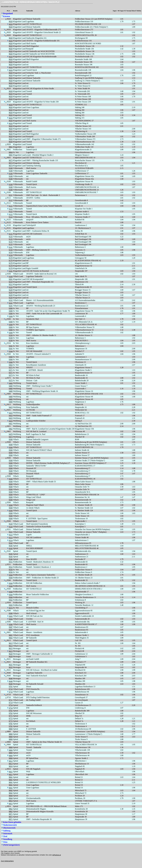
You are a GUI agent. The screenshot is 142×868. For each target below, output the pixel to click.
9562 (11, 600)
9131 (11, 234)
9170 (11, 258)
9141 (11, 247)
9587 (11, 627)
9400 (11, 383)
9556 (11, 570)
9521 (11, 532)
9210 (11, 282)
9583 (11, 616)
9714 (11, 703)
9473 (11, 437)
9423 (11, 407)
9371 (11, 367)
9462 (11, 429)
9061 (11, 147)
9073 (11, 160)
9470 (11, 434)
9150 (11, 250)
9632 (11, 667)
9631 (11, 665)
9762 (11, 713)
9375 (11, 381)
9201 (11, 279)
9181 (11, 271)
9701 (11, 687)
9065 (11, 155)
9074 (11, 163)
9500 (11, 439)
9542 (11, 543)
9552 (11, 567)
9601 (11, 635)
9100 (11, 168)
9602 (11, 638)
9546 (11, 559)
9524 (11, 541)
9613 (11, 643)
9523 (11, 535)
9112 (11, 200)
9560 (11, 575)
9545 (11, 546)
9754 (11, 705)
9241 (11, 303)
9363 (11, 365)
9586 (11, 625)
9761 (11, 711)
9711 (11, 700)
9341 (11, 346)
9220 (11, 287)
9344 (11, 351)
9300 (11, 308)
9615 (11, 648)
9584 (11, 619)
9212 (11, 284)
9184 (11, 277)
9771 (11, 716)
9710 (11, 689)
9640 (11, 678)
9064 (11, 152)
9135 (11, 237)
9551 (11, 562)
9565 (11, 605)
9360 (11, 357)
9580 (11, 613)
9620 (11, 654)
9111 (11, 195)
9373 (11, 375)
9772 (11, 718)
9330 (11, 335)
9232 (11, 300)
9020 (11, 21)
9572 (11, 608)
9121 (11, 206)
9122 (11, 209)
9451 (11, 424)
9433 (11, 413)
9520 (11, 524)
